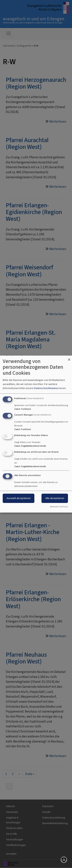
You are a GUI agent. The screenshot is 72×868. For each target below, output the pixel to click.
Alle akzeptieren (55, 498)
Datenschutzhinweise (46, 388)
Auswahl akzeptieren (19, 498)
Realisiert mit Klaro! (59, 507)
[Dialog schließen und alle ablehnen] (69, 358)
